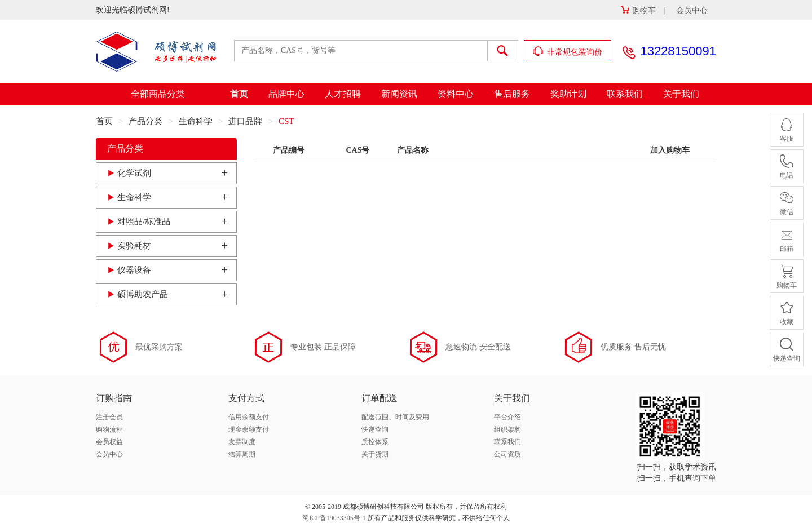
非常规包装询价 (568, 52)
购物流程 (109, 429)
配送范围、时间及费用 (395, 417)
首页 (239, 94)
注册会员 (109, 417)
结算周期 (242, 454)
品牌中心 (286, 94)
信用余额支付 (249, 417)
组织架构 (507, 429)
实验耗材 (134, 246)
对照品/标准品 (144, 221)
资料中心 (456, 94)
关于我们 (681, 94)
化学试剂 (134, 173)
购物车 (638, 10)
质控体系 (375, 442)
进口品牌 (245, 121)
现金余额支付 (249, 429)
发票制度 (242, 442)
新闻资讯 (399, 94)
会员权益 (109, 442)
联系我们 (625, 94)
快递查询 (375, 429)
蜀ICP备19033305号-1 (334, 518)
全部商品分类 (158, 94)
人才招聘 (343, 94)
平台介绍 (507, 417)
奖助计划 (568, 94)
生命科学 (196, 121)
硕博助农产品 (143, 294)
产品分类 (145, 121)
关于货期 (375, 454)
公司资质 (507, 454)
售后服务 (512, 94)
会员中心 (692, 10)
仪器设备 (134, 270)
